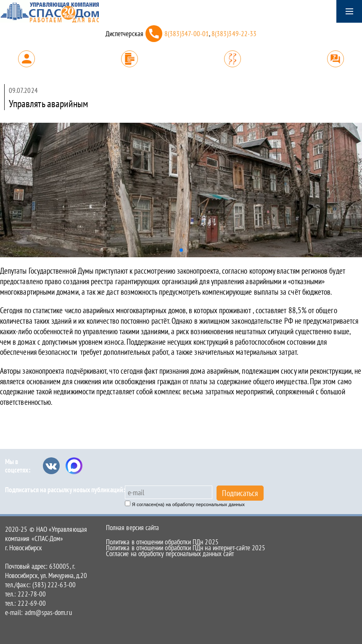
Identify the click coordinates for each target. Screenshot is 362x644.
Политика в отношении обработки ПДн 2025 (162, 542)
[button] (181, 250)
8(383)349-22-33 (234, 34)
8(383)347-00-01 (187, 34)
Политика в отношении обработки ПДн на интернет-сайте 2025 (186, 548)
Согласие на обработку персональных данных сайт (170, 554)
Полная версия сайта (132, 528)
